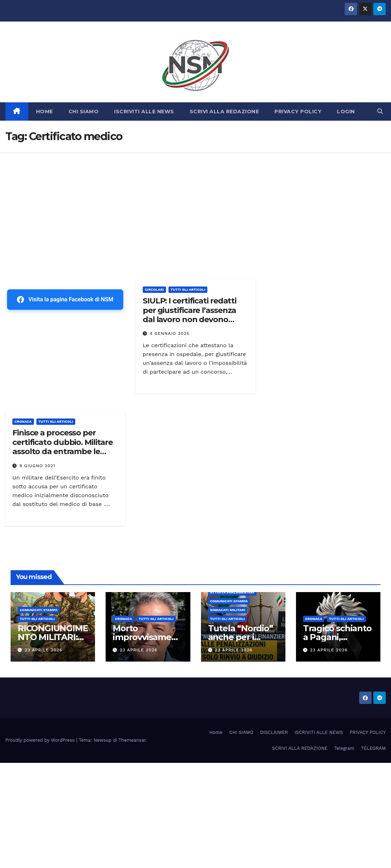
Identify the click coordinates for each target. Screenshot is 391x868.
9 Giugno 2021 (37, 466)
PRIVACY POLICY (298, 111)
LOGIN (346, 111)
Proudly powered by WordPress (41, 740)
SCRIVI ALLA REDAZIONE (224, 111)
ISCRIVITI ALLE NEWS (144, 111)
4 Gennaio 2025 (170, 333)
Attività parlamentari (232, 592)
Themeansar (132, 740)
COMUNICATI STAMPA (39, 610)
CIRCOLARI (154, 290)
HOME (45, 111)
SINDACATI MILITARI (228, 610)
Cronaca (23, 421)
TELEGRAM (373, 748)
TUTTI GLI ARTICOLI (188, 290)
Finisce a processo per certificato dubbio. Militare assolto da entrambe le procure (63, 447)
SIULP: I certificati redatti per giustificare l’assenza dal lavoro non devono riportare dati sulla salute (191, 315)
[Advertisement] (195, 205)
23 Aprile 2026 (43, 650)
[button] (380, 111)
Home (216, 732)
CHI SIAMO (84, 111)
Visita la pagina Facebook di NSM (65, 300)
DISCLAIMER (274, 732)
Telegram (344, 748)
